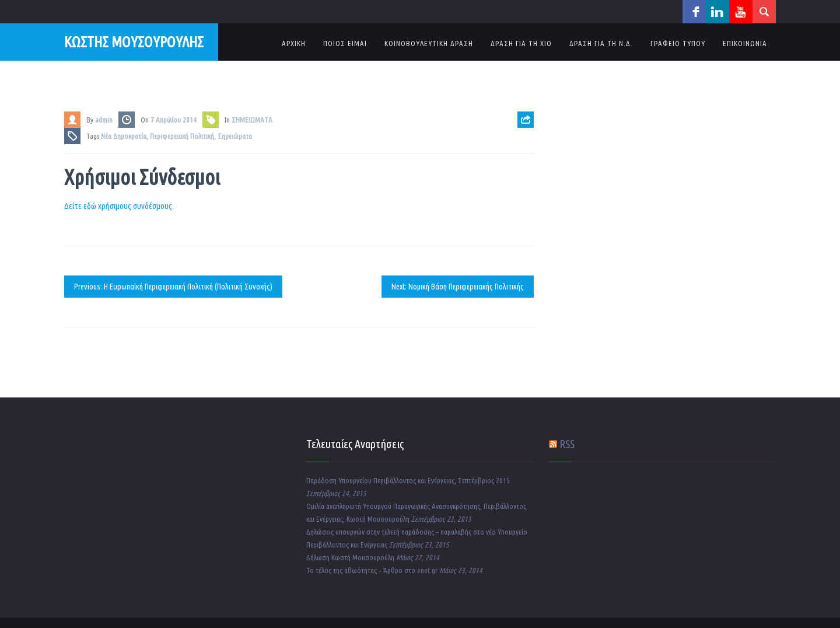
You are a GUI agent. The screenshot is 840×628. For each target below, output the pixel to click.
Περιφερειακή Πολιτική (182, 136)
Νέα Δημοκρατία (124, 136)
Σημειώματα (235, 136)
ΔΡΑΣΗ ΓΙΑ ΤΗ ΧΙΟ (521, 43)
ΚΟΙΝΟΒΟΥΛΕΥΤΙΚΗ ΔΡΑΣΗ (429, 43)
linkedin (717, 12)
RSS (567, 444)
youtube (741, 12)
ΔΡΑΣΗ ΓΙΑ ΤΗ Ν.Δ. (601, 43)
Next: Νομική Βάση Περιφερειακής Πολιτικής (458, 287)
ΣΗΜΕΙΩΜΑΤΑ (252, 120)
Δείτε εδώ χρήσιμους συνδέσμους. (119, 206)
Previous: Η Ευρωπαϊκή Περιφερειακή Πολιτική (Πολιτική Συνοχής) (173, 287)
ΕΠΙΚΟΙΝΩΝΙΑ (745, 43)
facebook (694, 12)
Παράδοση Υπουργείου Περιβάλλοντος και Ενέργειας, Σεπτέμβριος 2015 (408, 480)
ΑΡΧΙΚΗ (294, 43)
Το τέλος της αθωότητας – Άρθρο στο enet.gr (372, 570)
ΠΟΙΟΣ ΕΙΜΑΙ (345, 43)
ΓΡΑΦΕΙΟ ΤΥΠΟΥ (678, 43)
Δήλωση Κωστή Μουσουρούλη (350, 557)
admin (104, 120)
